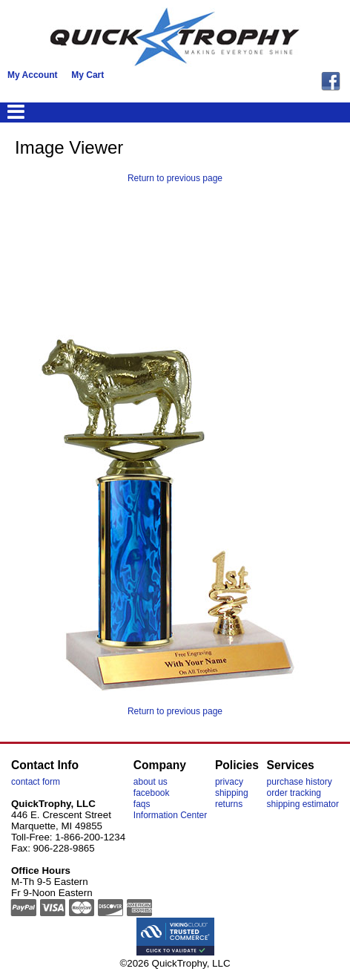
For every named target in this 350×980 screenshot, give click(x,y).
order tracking (294, 793)
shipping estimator (303, 804)
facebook (152, 793)
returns (229, 804)
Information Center (170, 815)
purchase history (300, 782)
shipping (232, 793)
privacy (229, 782)
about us (151, 782)
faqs (142, 804)
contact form (36, 782)
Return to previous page (175, 178)
